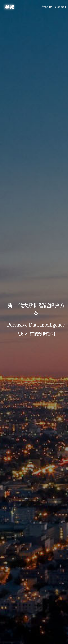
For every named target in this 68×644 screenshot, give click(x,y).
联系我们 (61, 7)
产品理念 (46, 7)
